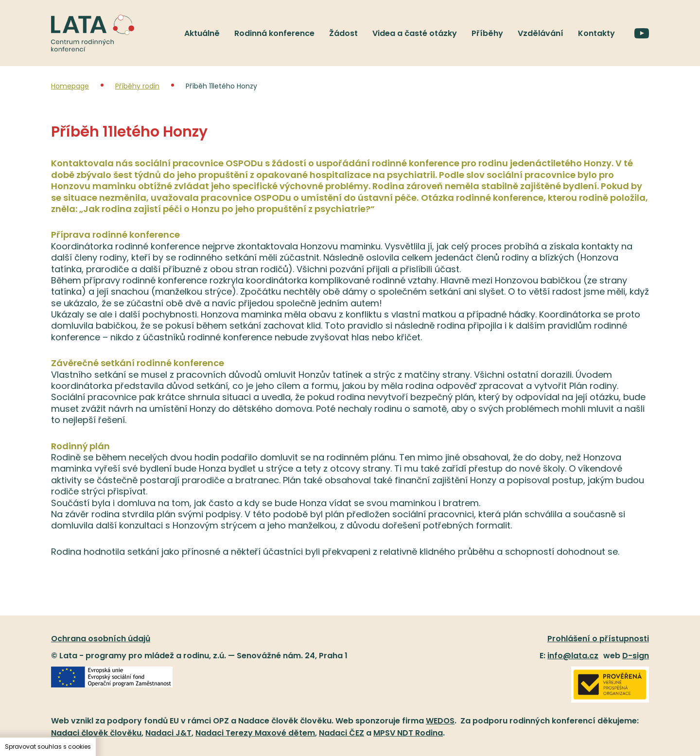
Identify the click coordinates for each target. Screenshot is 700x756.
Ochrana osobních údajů (101, 639)
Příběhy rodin (137, 86)
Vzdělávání (541, 33)
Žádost (343, 33)
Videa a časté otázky (415, 33)
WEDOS (440, 721)
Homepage (70, 86)
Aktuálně (202, 33)
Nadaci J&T (168, 733)
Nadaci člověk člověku (96, 733)
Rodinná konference (274, 33)
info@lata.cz (573, 656)
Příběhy (487, 33)
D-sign (636, 656)
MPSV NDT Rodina (408, 733)
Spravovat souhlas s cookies (48, 747)
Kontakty (596, 33)
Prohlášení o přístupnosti (598, 639)
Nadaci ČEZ (341, 733)
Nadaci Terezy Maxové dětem (255, 733)
